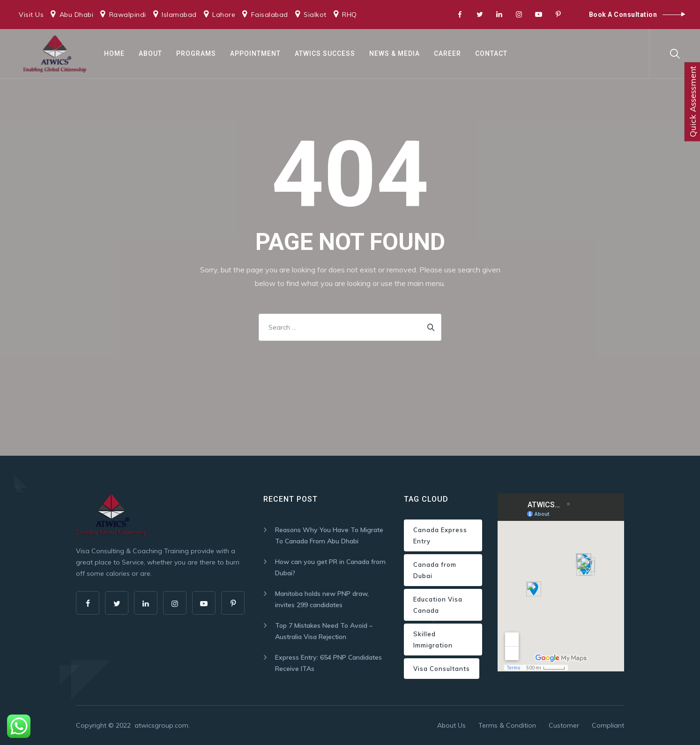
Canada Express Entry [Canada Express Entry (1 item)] (440, 535)
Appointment (255, 53)
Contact (491, 53)
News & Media (395, 53)
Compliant (608, 725)
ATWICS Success (325, 53)
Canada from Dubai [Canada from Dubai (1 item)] (435, 570)
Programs (196, 53)
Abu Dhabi (77, 15)
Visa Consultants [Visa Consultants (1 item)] (442, 669)
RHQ (350, 15)
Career (447, 53)
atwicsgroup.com (161, 725)
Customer (564, 725)
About (150, 53)
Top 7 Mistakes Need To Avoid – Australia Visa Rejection (324, 631)
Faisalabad (270, 15)
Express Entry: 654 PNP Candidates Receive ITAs (328, 663)
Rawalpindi (128, 15)
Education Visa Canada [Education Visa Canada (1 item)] (438, 605)
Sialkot (315, 15)
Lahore (224, 15)
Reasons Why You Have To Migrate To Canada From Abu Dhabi (329, 535)
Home (114, 53)
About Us (451, 725)
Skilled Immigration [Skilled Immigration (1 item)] (433, 640)
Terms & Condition (507, 725)
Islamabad (179, 15)
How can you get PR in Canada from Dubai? (330, 567)
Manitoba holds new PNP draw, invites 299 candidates (322, 599)
